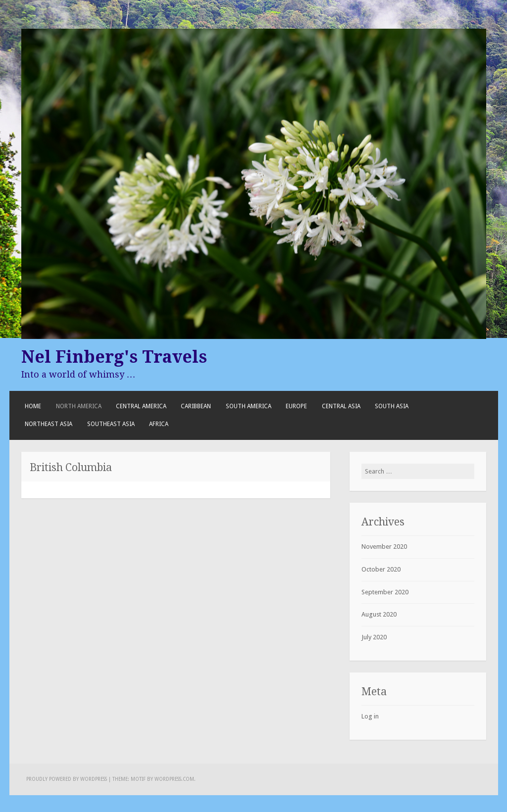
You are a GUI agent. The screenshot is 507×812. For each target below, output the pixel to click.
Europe (296, 406)
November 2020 (384, 547)
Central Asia (341, 406)
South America (249, 406)
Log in (370, 716)
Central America (141, 406)
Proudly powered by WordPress (67, 779)
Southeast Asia (111, 424)
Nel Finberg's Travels (114, 357)
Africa (159, 424)
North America (79, 406)
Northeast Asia (49, 424)
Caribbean (196, 406)
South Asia (392, 406)
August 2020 (379, 614)
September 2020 (385, 592)
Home (33, 406)
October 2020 (381, 569)
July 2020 (374, 637)
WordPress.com (174, 779)
